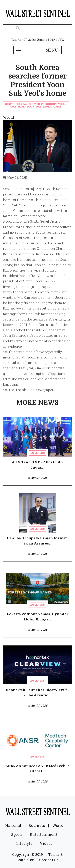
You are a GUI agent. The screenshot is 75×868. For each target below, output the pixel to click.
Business (37, 453)
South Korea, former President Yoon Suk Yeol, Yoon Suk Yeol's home (36, 105)
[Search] (37, 28)
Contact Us (49, 860)
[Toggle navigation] (19, 50)
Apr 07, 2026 (39, 478)
